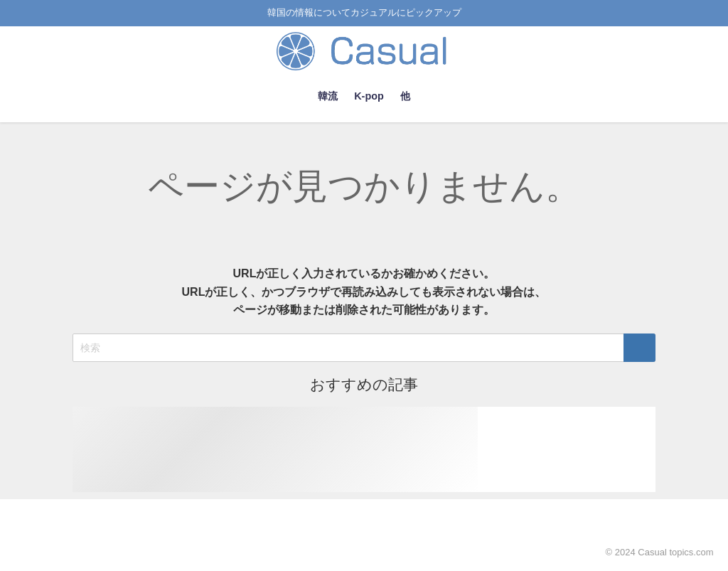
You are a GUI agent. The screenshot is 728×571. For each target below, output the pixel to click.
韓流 (328, 96)
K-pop (369, 96)
